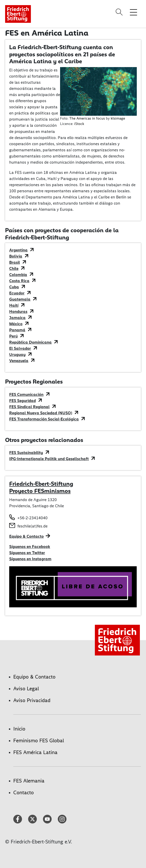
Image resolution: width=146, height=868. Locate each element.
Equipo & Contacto (26, 536)
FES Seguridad (23, 401)
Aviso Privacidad (32, 700)
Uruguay (17, 354)
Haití (14, 305)
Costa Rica (19, 281)
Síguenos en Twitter (27, 553)
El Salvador (20, 348)
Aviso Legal (26, 689)
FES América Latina (35, 752)
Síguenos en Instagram (30, 559)
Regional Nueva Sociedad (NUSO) (41, 413)
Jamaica (17, 318)
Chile (14, 268)
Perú (13, 336)
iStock (79, 124)
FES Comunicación (26, 394)
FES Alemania (29, 781)
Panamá (17, 330)
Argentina (18, 250)
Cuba (14, 287)
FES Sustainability (26, 453)
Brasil (15, 262)
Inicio (19, 729)
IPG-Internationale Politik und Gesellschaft (49, 459)
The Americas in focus (87, 118)
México (16, 324)
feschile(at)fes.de (32, 526)
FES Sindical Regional (29, 407)
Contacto (24, 792)
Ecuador (17, 293)
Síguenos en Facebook (30, 547)
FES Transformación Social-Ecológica (44, 419)
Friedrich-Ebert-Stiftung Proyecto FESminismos (41, 487)
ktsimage (118, 118)
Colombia (18, 275)
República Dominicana (30, 342)
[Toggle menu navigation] (133, 12)
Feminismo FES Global (39, 740)
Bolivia (16, 256)
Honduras (18, 311)
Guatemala (20, 299)
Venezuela (19, 361)
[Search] (120, 12)
